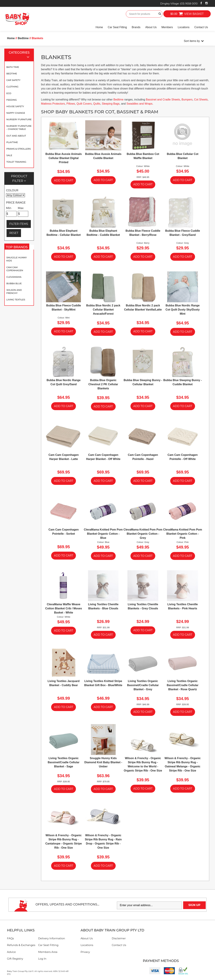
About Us (151, 27)
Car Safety (13, 80)
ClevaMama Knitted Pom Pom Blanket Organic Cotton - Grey (143, 534)
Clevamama (14, 277)
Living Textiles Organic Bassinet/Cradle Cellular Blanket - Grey (143, 685)
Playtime (12, 142)
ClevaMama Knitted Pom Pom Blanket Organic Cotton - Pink (183, 534)
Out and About (16, 136)
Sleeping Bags (111, 104)
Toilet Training (16, 162)
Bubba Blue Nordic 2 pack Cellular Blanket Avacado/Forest (103, 310)
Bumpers (187, 100)
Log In (42, 959)
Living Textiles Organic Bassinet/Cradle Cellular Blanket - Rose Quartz (183, 685)
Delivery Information (52, 938)
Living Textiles (16, 300)
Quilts (97, 104)
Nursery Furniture (19, 119)
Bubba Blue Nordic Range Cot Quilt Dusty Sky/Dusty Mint (183, 310)
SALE (9, 155)
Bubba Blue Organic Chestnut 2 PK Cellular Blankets (103, 384)
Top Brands (18, 248)
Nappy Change (16, 113)
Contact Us (201, 27)
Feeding (12, 100)
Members (167, 27)
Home (99, 27)
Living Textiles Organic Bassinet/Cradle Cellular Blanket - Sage (64, 762)
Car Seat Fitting (117, 27)
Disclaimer (119, 938)
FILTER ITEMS (19, 224)
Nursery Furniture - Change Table (19, 127)
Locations (184, 27)
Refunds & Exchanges (21, 945)
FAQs (11, 938)
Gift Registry (15, 959)
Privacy (85, 952)
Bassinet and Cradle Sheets (163, 100)
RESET (14, 233)
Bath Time (13, 67)
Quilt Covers (84, 104)
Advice (11, 952)
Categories (21, 55)
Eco (9, 93)
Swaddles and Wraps (140, 104)
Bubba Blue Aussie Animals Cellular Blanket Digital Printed (64, 158)
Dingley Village (179, 4)
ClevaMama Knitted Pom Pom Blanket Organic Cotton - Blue (103, 534)
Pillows (71, 104)
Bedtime (12, 74)
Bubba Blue (14, 283)
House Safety (15, 106)
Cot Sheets (201, 100)
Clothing (12, 87)
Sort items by (192, 41)
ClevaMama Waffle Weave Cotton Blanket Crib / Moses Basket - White (64, 608)
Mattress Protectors (53, 104)
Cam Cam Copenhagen (15, 269)
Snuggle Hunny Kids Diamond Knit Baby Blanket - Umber (103, 762)
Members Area (48, 952)
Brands (136, 27)
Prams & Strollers (19, 149)
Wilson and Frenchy (14, 291)
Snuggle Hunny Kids (17, 259)
